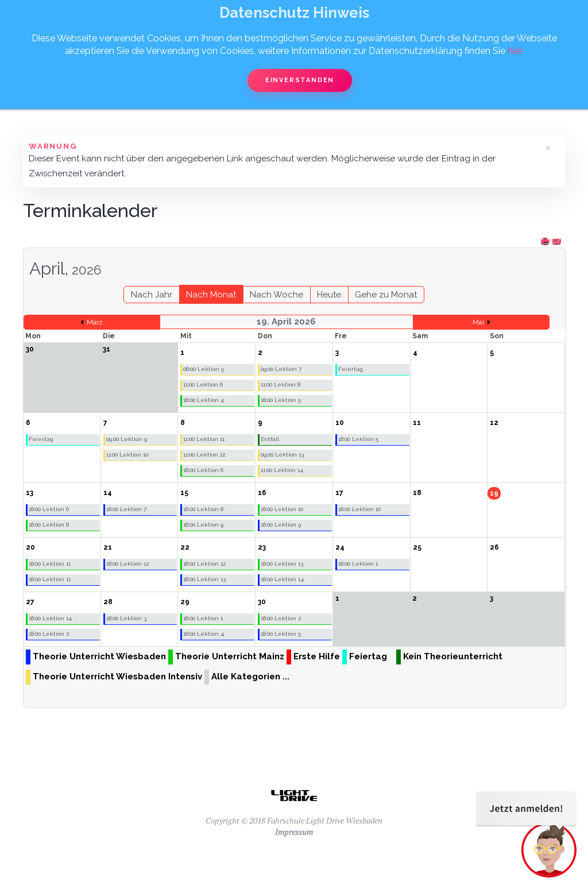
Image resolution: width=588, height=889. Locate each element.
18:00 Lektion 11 (50, 564)
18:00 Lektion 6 (203, 470)
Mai (478, 322)
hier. (515, 51)
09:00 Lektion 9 (127, 439)
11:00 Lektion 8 (281, 384)
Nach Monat (211, 295)
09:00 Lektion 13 (282, 455)
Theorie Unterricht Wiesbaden (99, 656)
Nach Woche (276, 295)
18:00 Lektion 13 (204, 579)
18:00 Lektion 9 (203, 525)
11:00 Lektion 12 (204, 455)
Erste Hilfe (317, 656)
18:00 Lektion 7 (126, 509)
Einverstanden (300, 80)
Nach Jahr (152, 295)
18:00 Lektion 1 (358, 564)
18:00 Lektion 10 (282, 509)
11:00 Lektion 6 (203, 384)
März (95, 322)
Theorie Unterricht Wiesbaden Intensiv (117, 677)
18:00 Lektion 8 (49, 525)
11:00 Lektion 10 (127, 455)
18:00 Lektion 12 (127, 564)
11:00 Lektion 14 (282, 470)
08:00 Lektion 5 (204, 369)
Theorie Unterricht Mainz (230, 656)
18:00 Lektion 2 (49, 634)
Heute (329, 295)
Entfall (270, 439)
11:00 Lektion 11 (204, 439)
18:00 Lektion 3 (126, 618)
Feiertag (351, 369)
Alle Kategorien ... (250, 677)
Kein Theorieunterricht (453, 656)
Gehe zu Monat (386, 295)
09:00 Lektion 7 (281, 369)
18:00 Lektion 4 (204, 400)
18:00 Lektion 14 (282, 579)
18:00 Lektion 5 (281, 400)
